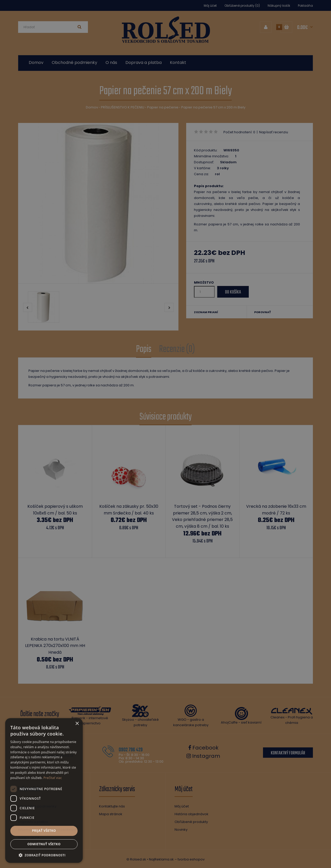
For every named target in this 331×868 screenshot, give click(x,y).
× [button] (77, 724)
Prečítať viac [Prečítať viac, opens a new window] (53, 778)
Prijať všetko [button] (44, 831)
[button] (44, 855)
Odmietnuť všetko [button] (44, 844)
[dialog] (165, 434)
